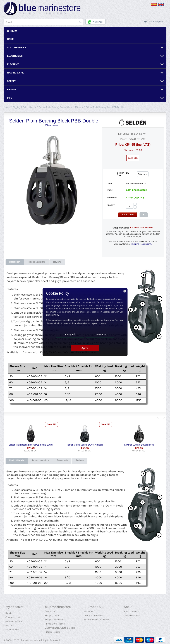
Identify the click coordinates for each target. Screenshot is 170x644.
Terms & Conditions (94, 615)
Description (15, 261)
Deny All (70, 334)
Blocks (33, 107)
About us (89, 611)
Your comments (131, 611)
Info (10, 98)
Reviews (57, 261)
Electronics (15, 56)
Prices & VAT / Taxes (55, 623)
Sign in (9, 613)
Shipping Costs (52, 615)
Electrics (13, 64)
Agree (85, 348)
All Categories (17, 47)
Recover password (14, 621)
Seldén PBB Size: (123, 174)
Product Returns (53, 632)
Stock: (110, 190)
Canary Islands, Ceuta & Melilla (60, 628)
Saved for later (12, 629)
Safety (11, 81)
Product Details (17, 460)
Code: (109, 183)
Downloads (62, 460)
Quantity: (111, 205)
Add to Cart (128, 214)
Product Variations (37, 261)
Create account (13, 617)
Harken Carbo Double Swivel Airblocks (85, 444)
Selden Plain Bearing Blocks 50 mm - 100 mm (61, 107)
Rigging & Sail (16, 72)
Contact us (50, 611)
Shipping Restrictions (55, 619)
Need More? (112, 197)
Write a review (51, 125)
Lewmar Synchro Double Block (139, 444)
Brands (12, 89)
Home (10, 39)
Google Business (132, 615)
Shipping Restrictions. (141, 244)
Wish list (9, 625)
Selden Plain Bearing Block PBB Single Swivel (31, 444)
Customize (100, 334)
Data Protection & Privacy (97, 619)
